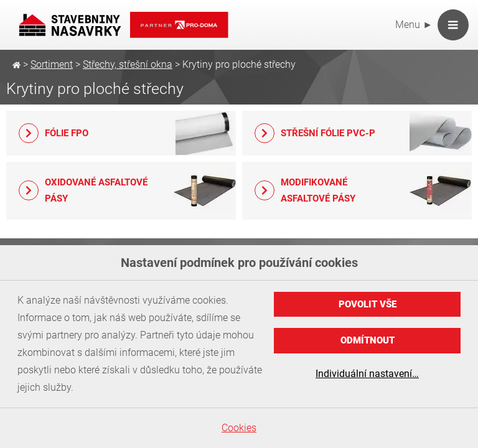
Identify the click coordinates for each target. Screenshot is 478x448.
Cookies (239, 428)
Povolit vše (368, 304)
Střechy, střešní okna (128, 64)
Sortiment (52, 64)
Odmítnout (368, 340)
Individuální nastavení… (367, 374)
